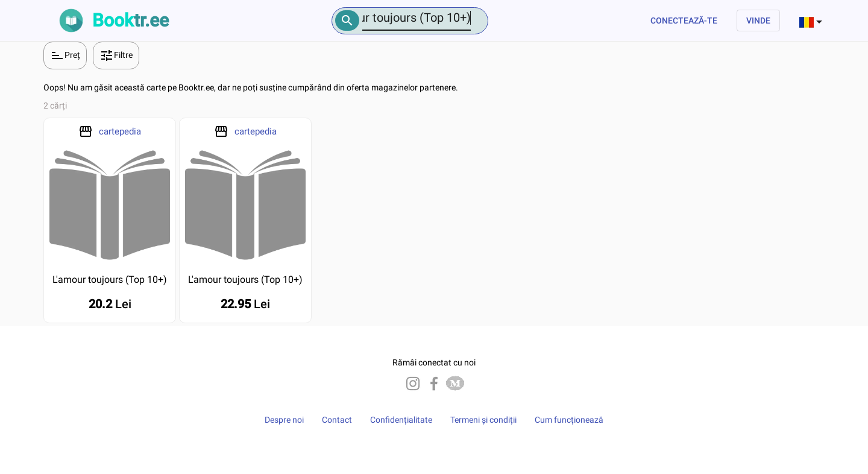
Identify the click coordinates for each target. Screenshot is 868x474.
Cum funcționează (569, 420)
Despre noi (284, 420)
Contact (337, 420)
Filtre (116, 55)
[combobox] (812, 21)
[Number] (417, 18)
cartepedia (120, 131)
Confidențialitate (401, 420)
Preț (65, 55)
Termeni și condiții (483, 420)
